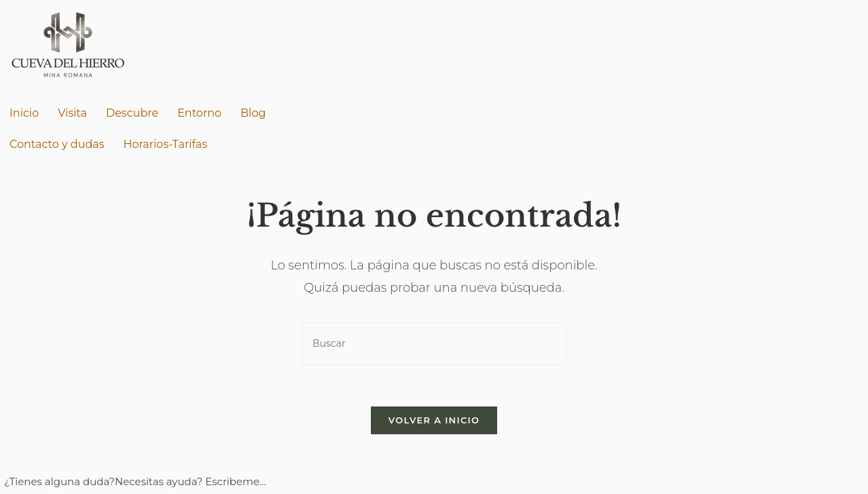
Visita (72, 113)
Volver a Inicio (434, 420)
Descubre (132, 113)
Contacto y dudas (57, 144)
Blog (253, 113)
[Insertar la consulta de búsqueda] (434, 344)
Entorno (199, 113)
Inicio (24, 113)
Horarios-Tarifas (166, 144)
